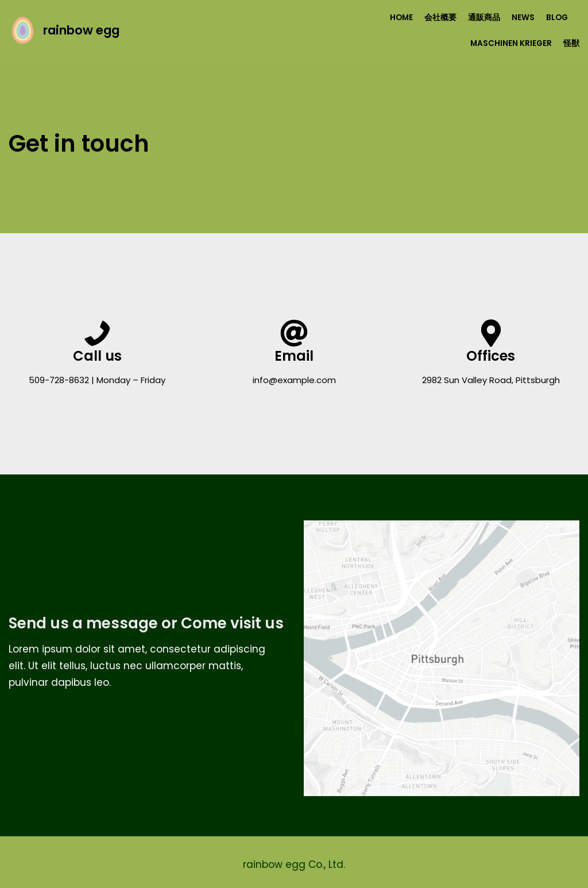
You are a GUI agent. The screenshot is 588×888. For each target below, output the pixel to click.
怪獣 (571, 43)
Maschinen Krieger (511, 43)
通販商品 (484, 18)
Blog (557, 18)
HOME (401, 18)
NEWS (523, 18)
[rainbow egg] (64, 30)
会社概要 (440, 18)
